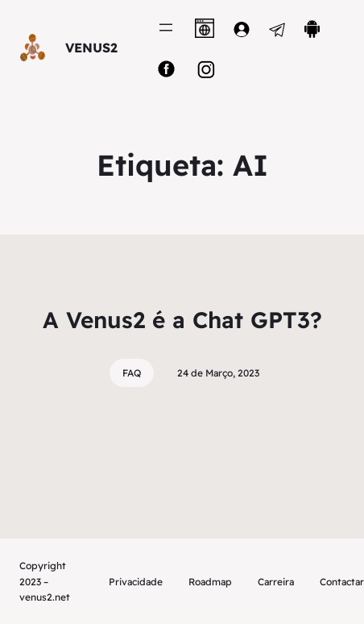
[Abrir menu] (166, 27)
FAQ (132, 373)
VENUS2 (91, 48)
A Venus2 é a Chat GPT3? (182, 320)
